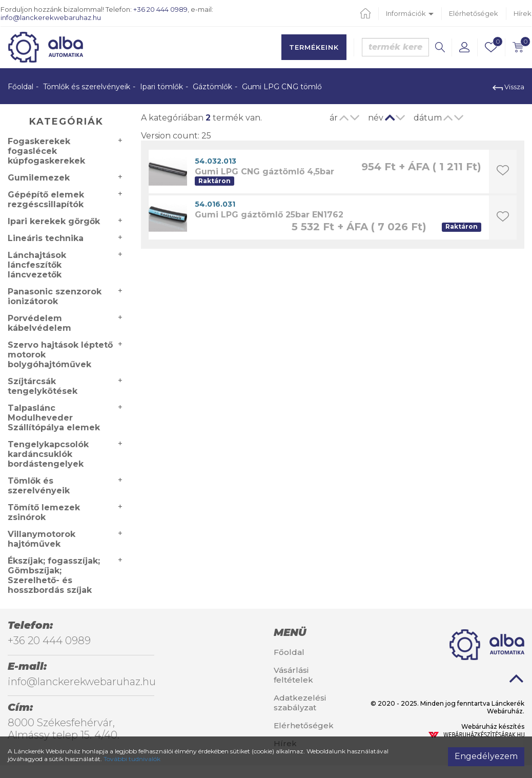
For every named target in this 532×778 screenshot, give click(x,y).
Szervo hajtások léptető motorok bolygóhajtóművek (60, 355)
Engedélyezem (486, 756)
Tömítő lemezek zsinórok (44, 512)
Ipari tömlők (161, 87)
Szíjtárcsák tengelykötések (43, 386)
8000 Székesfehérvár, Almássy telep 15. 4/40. (64, 729)
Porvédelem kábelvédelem (39, 323)
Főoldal (21, 87)
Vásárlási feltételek (293, 675)
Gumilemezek (39, 178)
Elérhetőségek (474, 13)
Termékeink (314, 47)
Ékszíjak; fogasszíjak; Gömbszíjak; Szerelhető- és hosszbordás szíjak (54, 575)
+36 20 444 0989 (160, 9)
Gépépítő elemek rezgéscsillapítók (46, 200)
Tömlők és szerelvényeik (87, 87)
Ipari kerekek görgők (54, 221)
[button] (464, 47)
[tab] (310, 632)
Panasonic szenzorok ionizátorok (55, 296)
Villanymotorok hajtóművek (42, 539)
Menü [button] (290, 632)
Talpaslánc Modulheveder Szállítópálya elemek (54, 418)
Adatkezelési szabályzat (300, 703)
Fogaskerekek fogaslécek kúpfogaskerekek (46, 151)
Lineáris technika (46, 238)
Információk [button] (410, 13)
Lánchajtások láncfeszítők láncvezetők (37, 265)
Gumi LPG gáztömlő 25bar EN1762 (269, 215)
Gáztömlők (212, 87)
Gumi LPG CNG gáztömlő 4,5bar (264, 172)
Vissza (508, 87)
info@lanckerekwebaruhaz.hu (51, 17)
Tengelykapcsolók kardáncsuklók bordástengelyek (48, 454)
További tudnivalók (132, 759)
